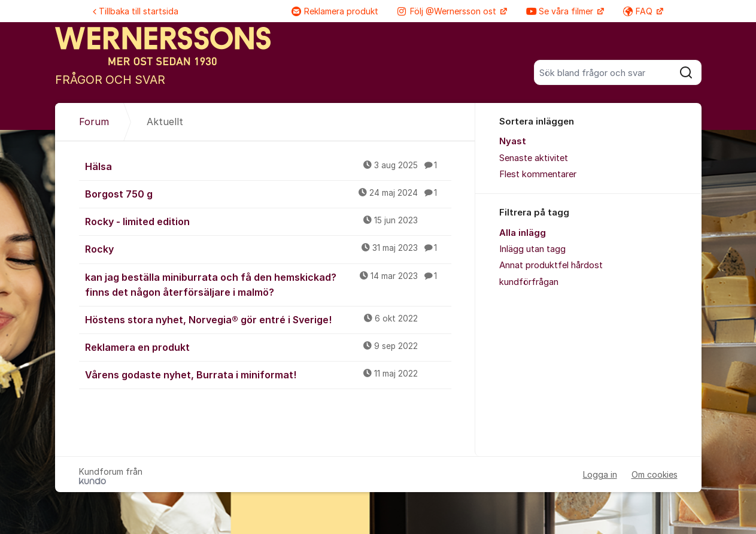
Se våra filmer (561, 11)
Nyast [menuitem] (513, 141)
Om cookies (655, 474)
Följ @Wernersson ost (448, 11)
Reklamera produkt (335, 11)
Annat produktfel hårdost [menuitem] (551, 265)
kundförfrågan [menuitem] (529, 282)
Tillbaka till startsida (136, 11)
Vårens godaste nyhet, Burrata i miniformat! (268, 374)
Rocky (268, 248)
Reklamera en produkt (268, 347)
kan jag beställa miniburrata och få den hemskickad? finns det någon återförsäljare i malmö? (268, 284)
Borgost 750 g (268, 193)
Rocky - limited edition (268, 221)
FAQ (639, 11)
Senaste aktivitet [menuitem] (534, 158)
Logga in (600, 474)
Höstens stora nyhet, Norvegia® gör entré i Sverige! (268, 319)
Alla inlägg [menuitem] (523, 233)
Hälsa (268, 166)
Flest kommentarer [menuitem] (538, 174)
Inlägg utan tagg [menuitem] (532, 249)
